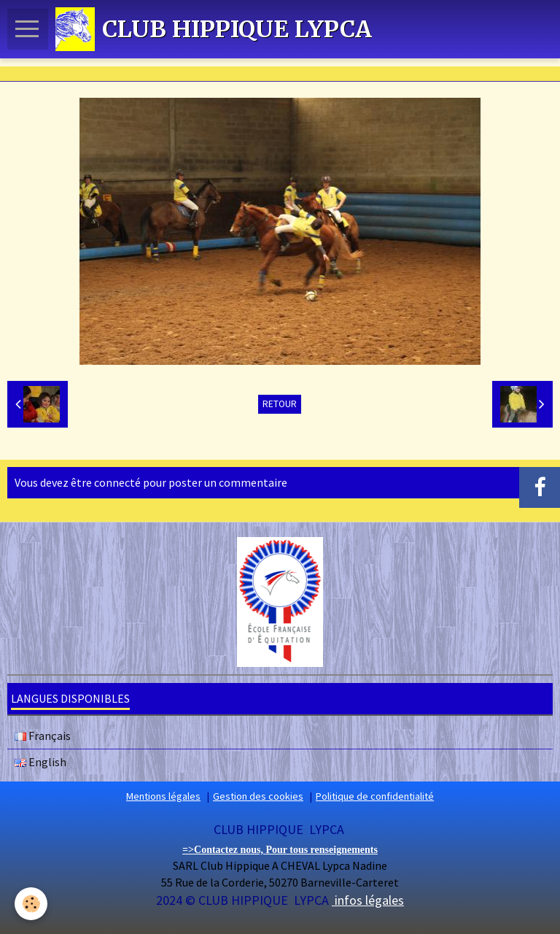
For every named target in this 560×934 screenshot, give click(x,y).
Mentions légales (163, 796)
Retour (280, 404)
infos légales (368, 900)
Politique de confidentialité (375, 796)
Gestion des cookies (258, 796)
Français (43, 736)
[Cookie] (31, 904)
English (40, 762)
